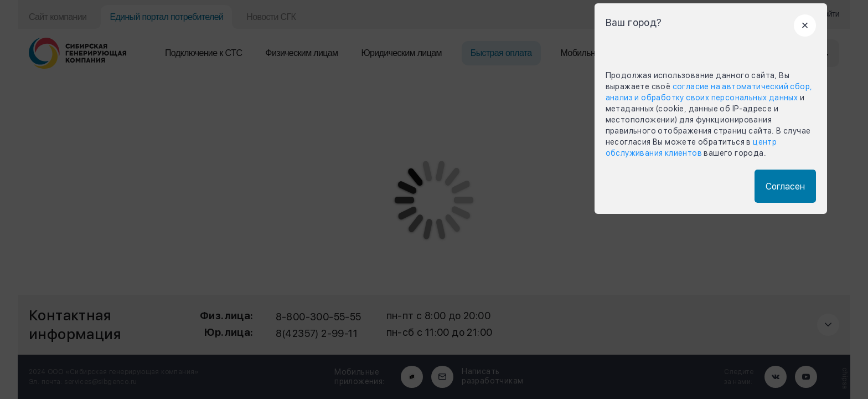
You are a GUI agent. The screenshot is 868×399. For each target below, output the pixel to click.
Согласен (785, 186)
